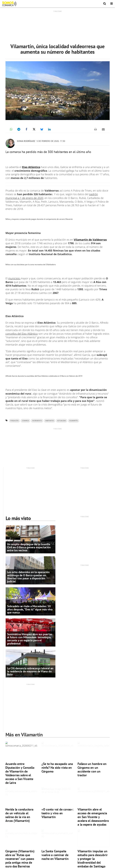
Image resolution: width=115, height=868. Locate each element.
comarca (25, 421)
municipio (14, 278)
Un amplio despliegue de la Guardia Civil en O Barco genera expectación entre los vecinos (29, 547)
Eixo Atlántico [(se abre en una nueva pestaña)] (31, 167)
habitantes (50, 421)
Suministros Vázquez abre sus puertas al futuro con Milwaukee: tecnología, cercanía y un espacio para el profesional (30, 639)
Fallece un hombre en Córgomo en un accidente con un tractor (92, 769)
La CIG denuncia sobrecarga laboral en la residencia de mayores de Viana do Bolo (30, 671)
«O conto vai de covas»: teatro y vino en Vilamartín (57, 813)
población (14, 421)
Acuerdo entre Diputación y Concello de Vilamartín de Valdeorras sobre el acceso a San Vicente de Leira (20, 773)
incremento (37, 421)
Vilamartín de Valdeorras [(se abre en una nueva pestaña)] (90, 240)
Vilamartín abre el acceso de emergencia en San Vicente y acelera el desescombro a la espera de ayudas (93, 817)
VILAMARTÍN (73, 421)
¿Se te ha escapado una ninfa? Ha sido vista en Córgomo (57, 768)
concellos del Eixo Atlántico (22, 334)
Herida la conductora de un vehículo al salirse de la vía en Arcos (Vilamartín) (19, 815)
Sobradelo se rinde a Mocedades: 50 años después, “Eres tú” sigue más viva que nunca (30, 609)
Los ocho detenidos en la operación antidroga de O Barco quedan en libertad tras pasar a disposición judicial (28, 577)
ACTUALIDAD (62, 421)
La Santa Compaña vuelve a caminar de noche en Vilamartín (55, 855)
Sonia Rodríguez (26, 141)
